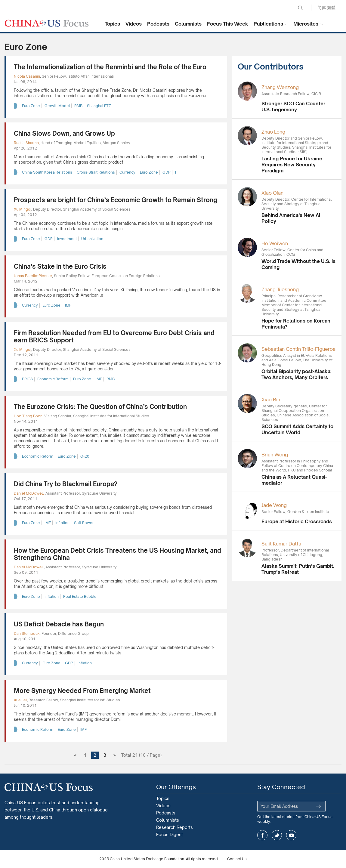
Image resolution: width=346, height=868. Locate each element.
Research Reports (175, 827)
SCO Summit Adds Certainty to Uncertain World (297, 429)
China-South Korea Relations (47, 172)
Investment (67, 239)
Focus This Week (228, 24)
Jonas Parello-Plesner (33, 276)
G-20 (85, 456)
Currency (127, 172)
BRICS (27, 379)
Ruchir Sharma (26, 143)
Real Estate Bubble (80, 596)
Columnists (188, 24)
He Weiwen (275, 243)
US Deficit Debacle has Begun (59, 624)
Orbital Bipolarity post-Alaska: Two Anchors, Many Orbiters (297, 374)
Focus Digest (170, 834)
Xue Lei (20, 700)
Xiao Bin (271, 400)
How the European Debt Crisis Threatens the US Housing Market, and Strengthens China (117, 554)
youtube (291, 835)
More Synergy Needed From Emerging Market (82, 691)
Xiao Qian (272, 193)
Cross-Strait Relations (96, 172)
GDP (167, 172)
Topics (112, 24)
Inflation (62, 523)
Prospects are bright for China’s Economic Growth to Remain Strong (116, 200)
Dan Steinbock (27, 633)
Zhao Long (273, 132)
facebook (262, 835)
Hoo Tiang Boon (28, 416)
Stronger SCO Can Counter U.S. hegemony (293, 107)
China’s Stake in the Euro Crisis (60, 266)
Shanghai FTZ (99, 106)
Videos (134, 24)
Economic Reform (53, 379)
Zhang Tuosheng (280, 289)
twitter (277, 835)
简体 (322, 7)
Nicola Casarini (27, 76)
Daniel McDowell (29, 493)
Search (300, 8)
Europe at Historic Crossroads (297, 521)
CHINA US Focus (47, 23)
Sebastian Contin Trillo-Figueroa (298, 349)
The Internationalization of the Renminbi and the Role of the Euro (110, 67)
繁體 (331, 7)
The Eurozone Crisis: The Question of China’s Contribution (100, 407)
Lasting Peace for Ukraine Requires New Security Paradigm (292, 165)
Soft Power (84, 523)
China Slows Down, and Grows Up (64, 133)
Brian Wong (275, 455)
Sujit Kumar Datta (281, 544)
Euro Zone (31, 106)
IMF (68, 305)
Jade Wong (274, 505)
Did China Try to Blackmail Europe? (66, 484)
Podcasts (158, 24)
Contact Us (237, 859)
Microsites (306, 24)
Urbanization (92, 239)
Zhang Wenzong (280, 87)
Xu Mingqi (23, 209)
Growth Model (57, 106)
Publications (268, 24)
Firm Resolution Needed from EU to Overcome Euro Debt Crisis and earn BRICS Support (114, 337)
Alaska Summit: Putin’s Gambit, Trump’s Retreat (298, 569)
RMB (78, 106)
